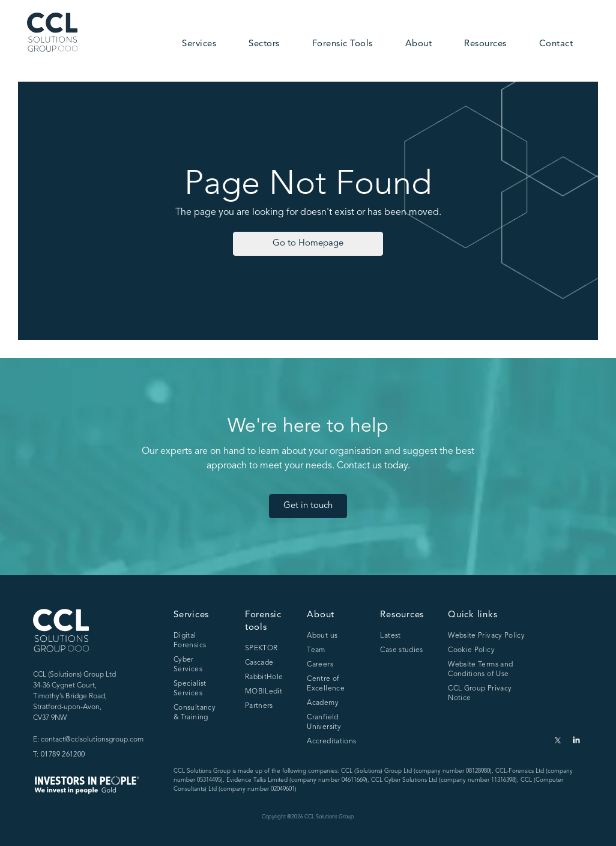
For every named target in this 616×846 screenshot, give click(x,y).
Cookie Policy (471, 650)
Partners (259, 706)
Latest (390, 636)
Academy (323, 703)
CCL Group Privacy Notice (480, 693)
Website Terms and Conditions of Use (480, 669)
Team (316, 650)
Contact (556, 44)
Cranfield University (324, 722)
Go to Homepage (308, 243)
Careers (320, 665)
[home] (52, 32)
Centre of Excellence (326, 684)
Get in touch (308, 506)
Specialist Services (190, 689)
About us (322, 636)
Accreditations (331, 742)
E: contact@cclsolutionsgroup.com (88, 740)
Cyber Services (188, 665)
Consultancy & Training (195, 713)
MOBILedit (264, 692)
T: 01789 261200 (59, 755)
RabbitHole (264, 677)
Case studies (401, 650)
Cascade (259, 663)
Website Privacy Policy (486, 636)
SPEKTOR (261, 648)
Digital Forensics (190, 641)
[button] (199, 45)
